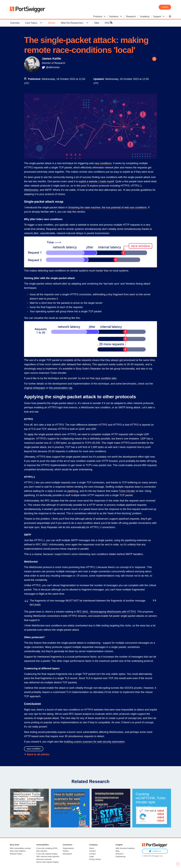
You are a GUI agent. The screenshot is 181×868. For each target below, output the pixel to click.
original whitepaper (35, 388)
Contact (92, 854)
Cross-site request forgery (47, 854)
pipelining (73, 491)
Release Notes (16, 854)
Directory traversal (44, 859)
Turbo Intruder (127, 491)
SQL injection (42, 851)
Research (119, 854)
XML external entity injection (48, 856)
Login (165, 7)
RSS (109, 23)
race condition (34, 749)
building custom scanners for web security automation (94, 742)
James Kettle (51, 59)
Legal (91, 856)
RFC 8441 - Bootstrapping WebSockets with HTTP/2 (106, 612)
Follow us (155, 851)
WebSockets (31, 190)
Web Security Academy (125, 848)
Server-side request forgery (48, 862)
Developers (67, 854)
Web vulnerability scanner (20, 848)
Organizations (68, 848)
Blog (117, 851)
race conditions (103, 163)
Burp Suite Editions (18, 851)
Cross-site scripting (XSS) (47, 848)
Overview (15, 23)
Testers (66, 851)
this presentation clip (61, 388)
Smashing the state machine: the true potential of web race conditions (107, 207)
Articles (52, 23)
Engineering (120, 856)
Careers (92, 851)
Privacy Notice (95, 859)
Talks (97, 23)
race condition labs (106, 378)
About (92, 848)
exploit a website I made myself (96, 181)
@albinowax (53, 67)
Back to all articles (38, 754)
